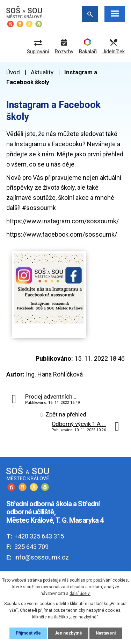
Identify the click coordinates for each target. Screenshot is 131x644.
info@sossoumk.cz (42, 557)
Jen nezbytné (68, 633)
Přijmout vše (28, 633)
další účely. (80, 594)
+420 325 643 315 (39, 536)
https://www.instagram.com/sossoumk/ (63, 221)
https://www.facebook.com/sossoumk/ (62, 234)
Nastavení (106, 633)
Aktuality (42, 72)
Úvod (13, 72)
